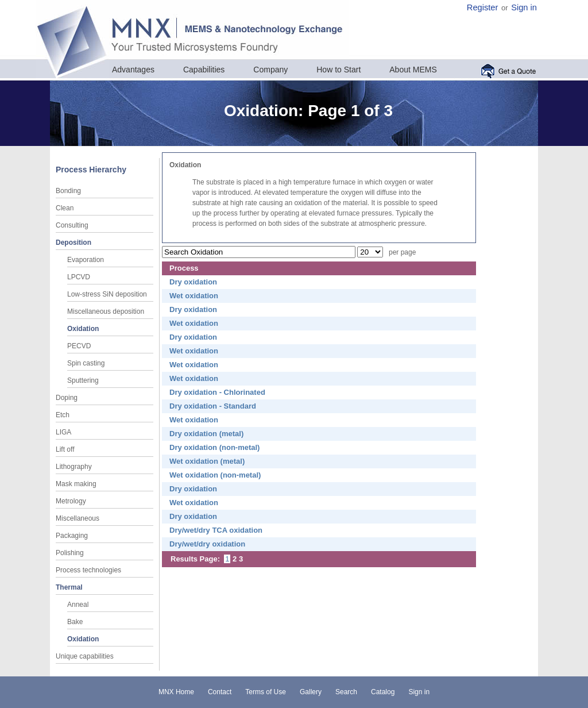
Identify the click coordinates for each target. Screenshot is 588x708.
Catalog (383, 692)
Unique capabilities (85, 656)
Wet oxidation (194, 296)
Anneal (78, 605)
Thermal (69, 587)
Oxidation (83, 329)
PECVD (79, 346)
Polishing (70, 553)
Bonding (68, 191)
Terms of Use (266, 692)
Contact (220, 692)
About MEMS (413, 70)
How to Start (339, 70)
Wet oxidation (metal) (207, 461)
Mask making (76, 484)
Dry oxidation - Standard (213, 406)
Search (346, 692)
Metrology (71, 501)
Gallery (311, 692)
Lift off (65, 449)
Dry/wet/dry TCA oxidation (216, 530)
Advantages (133, 70)
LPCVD (79, 277)
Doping (67, 398)
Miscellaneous (78, 518)
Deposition (73, 243)
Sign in (524, 7)
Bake (75, 622)
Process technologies (88, 570)
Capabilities (204, 70)
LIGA (63, 432)
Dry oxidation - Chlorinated (217, 392)
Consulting (72, 225)
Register (483, 7)
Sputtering (83, 380)
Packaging (72, 536)
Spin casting (86, 363)
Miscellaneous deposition (106, 311)
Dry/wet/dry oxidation (207, 544)
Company (270, 70)
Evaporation (86, 260)
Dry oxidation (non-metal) (214, 447)
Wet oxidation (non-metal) (215, 475)
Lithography (74, 467)
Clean (65, 208)
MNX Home (176, 692)
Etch (63, 415)
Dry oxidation (193, 282)
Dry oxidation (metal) (206, 434)
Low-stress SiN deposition (107, 294)
